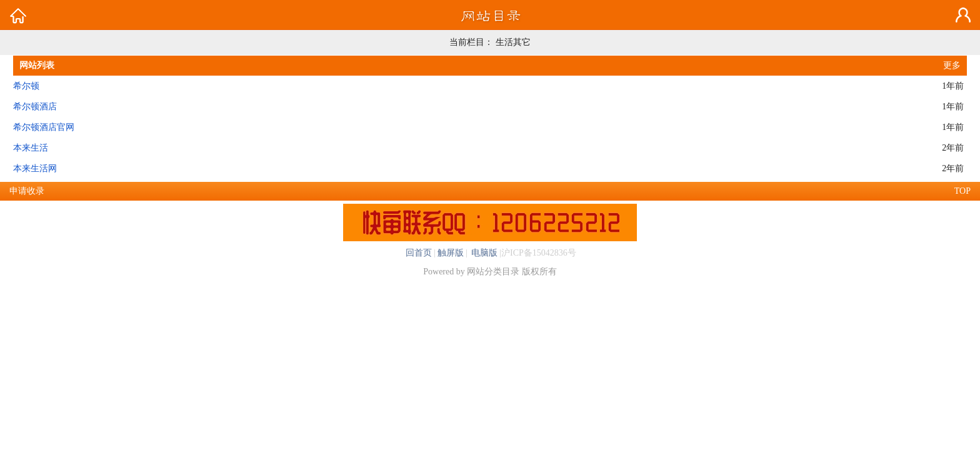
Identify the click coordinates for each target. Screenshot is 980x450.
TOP (962, 191)
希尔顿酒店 (35, 107)
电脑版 (484, 253)
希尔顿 (26, 86)
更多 (952, 65)
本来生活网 (35, 168)
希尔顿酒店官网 (44, 127)
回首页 (419, 253)
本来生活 (31, 148)
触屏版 (451, 253)
